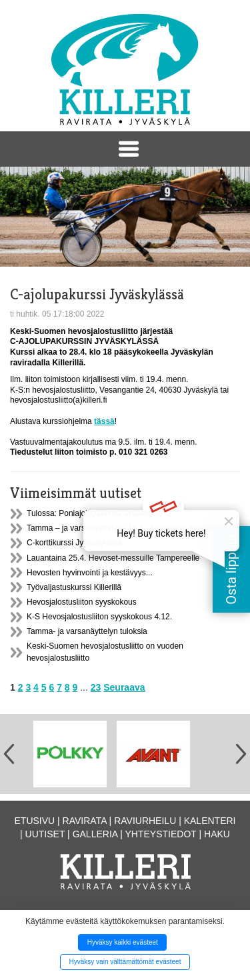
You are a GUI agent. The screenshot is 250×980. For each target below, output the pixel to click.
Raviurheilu (145, 821)
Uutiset (45, 834)
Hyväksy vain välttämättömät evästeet (125, 962)
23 (96, 687)
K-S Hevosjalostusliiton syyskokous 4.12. (99, 617)
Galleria (95, 834)
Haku (217, 834)
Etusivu (35, 821)
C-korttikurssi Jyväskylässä (75, 543)
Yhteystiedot (161, 834)
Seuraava (124, 687)
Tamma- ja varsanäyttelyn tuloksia (87, 631)
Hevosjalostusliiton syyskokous (82, 602)
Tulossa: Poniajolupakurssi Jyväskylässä (99, 513)
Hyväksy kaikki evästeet (123, 942)
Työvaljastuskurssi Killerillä (74, 587)
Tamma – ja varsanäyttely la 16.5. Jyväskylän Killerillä (122, 528)
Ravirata (85, 821)
